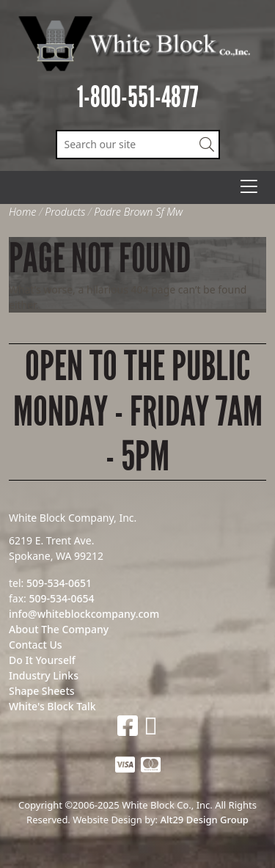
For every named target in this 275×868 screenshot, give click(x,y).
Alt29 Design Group (204, 820)
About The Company (59, 629)
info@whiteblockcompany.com (84, 614)
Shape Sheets (42, 691)
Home (22, 212)
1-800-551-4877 (138, 97)
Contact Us (36, 645)
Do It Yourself (42, 660)
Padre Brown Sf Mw (138, 212)
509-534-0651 (59, 583)
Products (65, 212)
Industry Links (44, 675)
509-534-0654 (61, 598)
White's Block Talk (52, 706)
